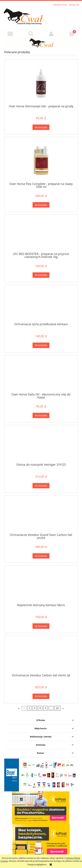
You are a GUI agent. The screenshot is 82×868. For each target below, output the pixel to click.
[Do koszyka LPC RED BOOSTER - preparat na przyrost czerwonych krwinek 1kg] (41, 275)
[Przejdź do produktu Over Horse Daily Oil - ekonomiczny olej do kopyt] (41, 375)
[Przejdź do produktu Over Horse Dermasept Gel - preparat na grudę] (41, 83)
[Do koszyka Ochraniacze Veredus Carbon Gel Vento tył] (41, 696)
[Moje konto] (51, 34)
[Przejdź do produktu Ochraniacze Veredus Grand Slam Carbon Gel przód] (41, 515)
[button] (10, 34)
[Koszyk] (72, 34)
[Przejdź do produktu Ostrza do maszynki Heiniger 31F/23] (41, 445)
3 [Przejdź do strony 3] (35, 708)
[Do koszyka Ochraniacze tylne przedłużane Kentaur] (41, 345)
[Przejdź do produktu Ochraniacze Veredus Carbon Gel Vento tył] (41, 656)
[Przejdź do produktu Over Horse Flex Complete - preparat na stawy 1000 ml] (41, 161)
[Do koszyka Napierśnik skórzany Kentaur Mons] (41, 626)
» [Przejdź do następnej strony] (63, 708)
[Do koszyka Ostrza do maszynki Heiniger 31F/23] (41, 486)
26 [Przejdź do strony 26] (57, 708)
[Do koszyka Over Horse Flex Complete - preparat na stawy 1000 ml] (41, 205)
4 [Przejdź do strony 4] (40, 708)
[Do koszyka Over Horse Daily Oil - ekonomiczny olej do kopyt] (41, 416)
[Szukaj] (31, 34)
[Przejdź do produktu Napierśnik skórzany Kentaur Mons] (41, 586)
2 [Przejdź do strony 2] (29, 708)
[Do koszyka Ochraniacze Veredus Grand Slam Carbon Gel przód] (41, 556)
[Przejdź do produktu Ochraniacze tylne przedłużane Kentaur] (41, 305)
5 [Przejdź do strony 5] (45, 708)
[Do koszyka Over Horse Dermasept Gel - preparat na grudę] (41, 127)
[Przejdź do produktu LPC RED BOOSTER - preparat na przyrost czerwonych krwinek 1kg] (41, 235)
